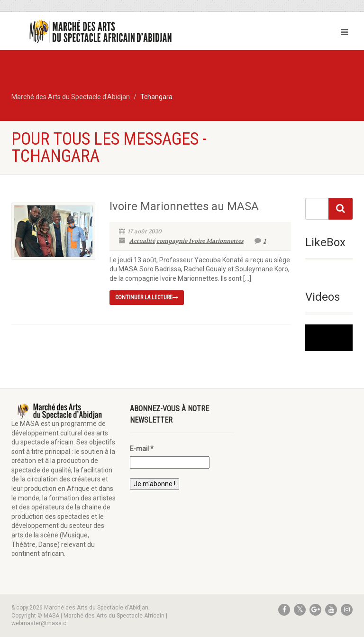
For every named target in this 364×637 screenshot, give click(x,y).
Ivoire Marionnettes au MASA (184, 206)
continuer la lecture (147, 297)
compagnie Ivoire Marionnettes (200, 241)
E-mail (142, 449)
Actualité (142, 241)
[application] (329, 338)
